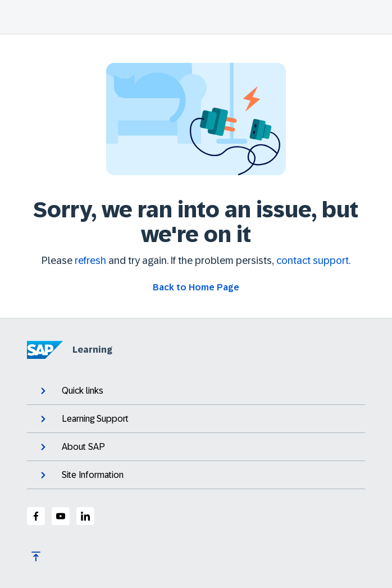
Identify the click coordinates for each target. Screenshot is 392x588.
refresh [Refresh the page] (90, 261)
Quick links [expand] (71, 391)
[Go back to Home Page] (196, 288)
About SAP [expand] (72, 447)
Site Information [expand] (81, 475)
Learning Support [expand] (83, 419)
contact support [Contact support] (313, 261)
